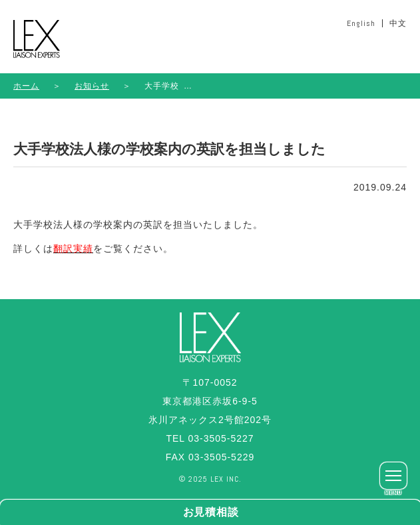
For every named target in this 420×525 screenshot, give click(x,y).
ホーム (26, 86)
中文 (398, 23)
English (361, 23)
